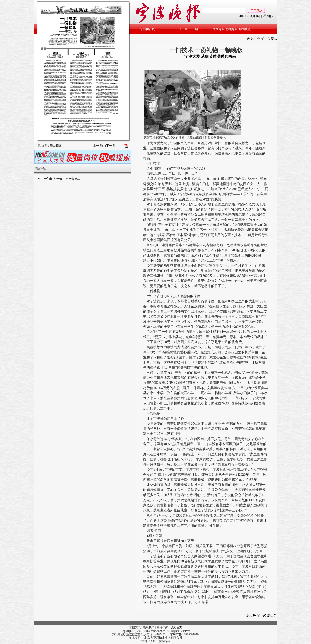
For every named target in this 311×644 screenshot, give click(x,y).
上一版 (98, 146)
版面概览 (245, 29)
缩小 (262, 38)
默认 (272, 38)
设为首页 (176, 627)
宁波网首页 (147, 29)
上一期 (183, 29)
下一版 (110, 146)
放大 (252, 38)
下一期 (193, 29)
